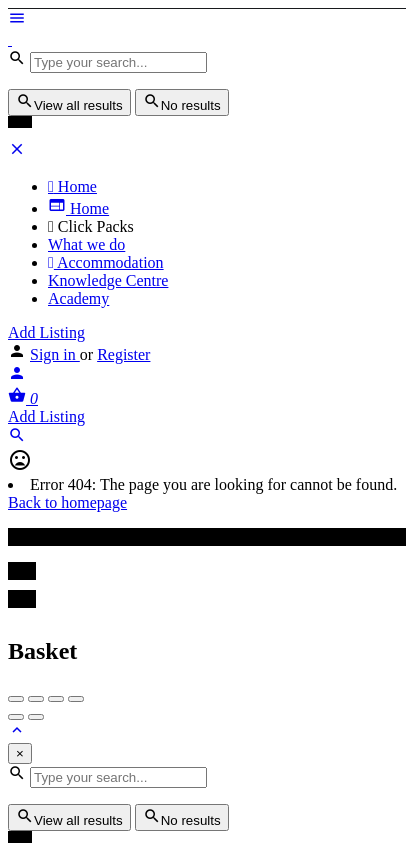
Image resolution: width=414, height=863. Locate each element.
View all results (69, 102)
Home (72, 186)
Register (123, 354)
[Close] (20, 753)
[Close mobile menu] (17, 152)
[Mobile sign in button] (17, 376)
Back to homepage (67, 502)
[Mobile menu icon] (207, 20)
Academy (78, 298)
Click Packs (91, 226)
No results (182, 102)
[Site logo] (10, 39)
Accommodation (106, 262)
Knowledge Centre (108, 280)
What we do (86, 244)
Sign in (55, 354)
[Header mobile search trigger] (17, 438)
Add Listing (46, 332)
